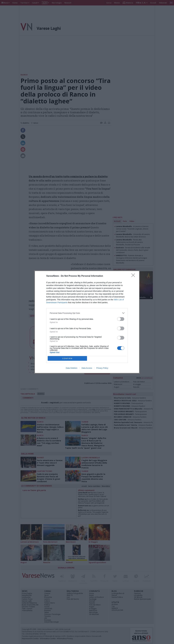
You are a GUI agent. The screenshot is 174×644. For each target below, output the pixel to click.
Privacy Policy (102, 368)
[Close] (134, 276)
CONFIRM (67, 358)
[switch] (121, 319)
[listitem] (87, 313)
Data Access (87, 368)
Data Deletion (72, 368)
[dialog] (87, 322)
